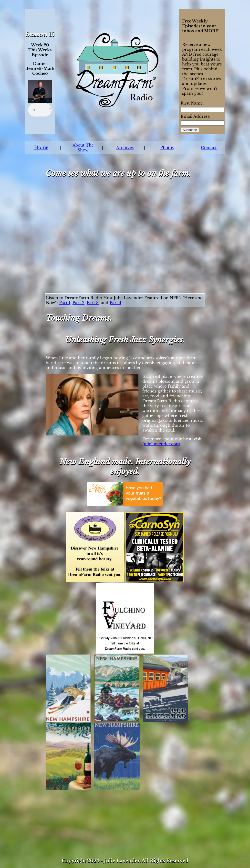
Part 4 (115, 303)
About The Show (83, 148)
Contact (209, 148)
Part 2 (78, 303)
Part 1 (65, 303)
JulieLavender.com (161, 444)
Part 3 (93, 303)
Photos (167, 148)
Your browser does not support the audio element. (40, 110)
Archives (125, 148)
